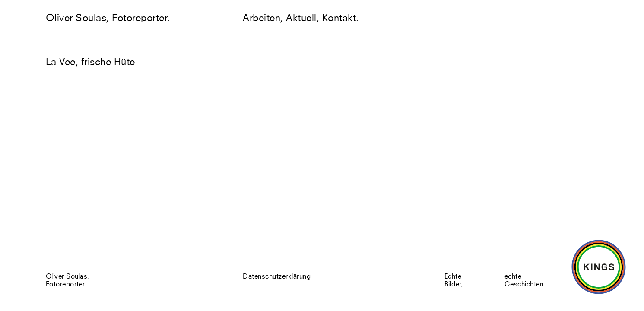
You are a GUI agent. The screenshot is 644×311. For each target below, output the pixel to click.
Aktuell (301, 19)
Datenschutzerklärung (277, 278)
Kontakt (339, 19)
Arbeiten (262, 19)
